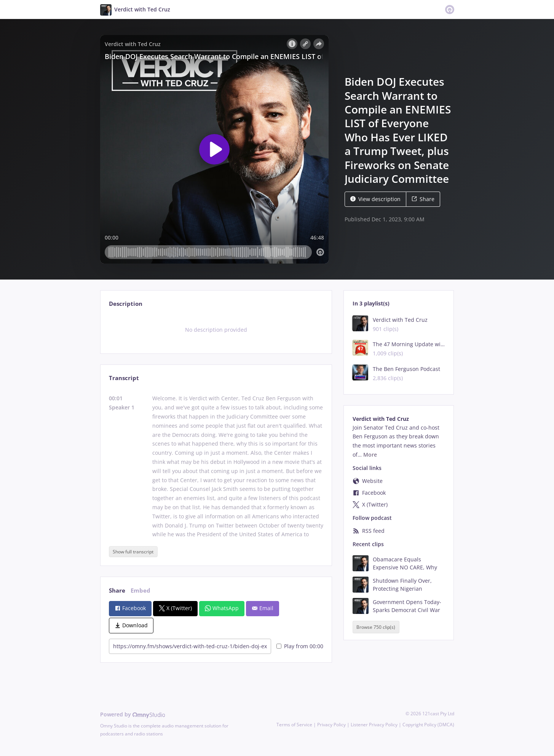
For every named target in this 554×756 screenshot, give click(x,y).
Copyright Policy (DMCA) (428, 725)
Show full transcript (133, 552)
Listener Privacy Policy (374, 725)
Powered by (133, 714)
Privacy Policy (331, 725)
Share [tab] (117, 591)
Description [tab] (126, 304)
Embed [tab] (140, 591)
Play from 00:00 (300, 646)
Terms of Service (294, 725)
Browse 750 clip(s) (376, 627)
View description (375, 199)
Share (423, 199)
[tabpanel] (216, 330)
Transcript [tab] (124, 378)
